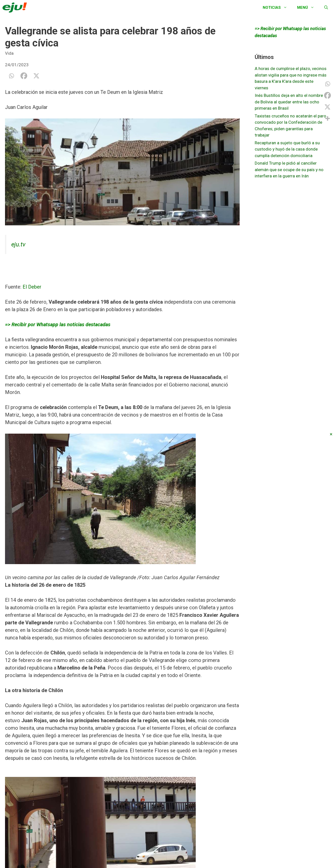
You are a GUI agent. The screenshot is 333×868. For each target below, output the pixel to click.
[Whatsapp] (11, 76)
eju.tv (18, 244)
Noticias (277, 8)
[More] (327, 118)
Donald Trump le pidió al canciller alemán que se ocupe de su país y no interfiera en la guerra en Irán (289, 170)
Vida (9, 53)
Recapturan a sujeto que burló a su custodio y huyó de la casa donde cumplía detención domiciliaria (287, 149)
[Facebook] (24, 76)
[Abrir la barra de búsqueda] (326, 8)
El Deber (32, 287)
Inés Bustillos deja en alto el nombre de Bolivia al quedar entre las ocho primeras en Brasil (289, 102)
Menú (308, 8)
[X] (36, 76)
